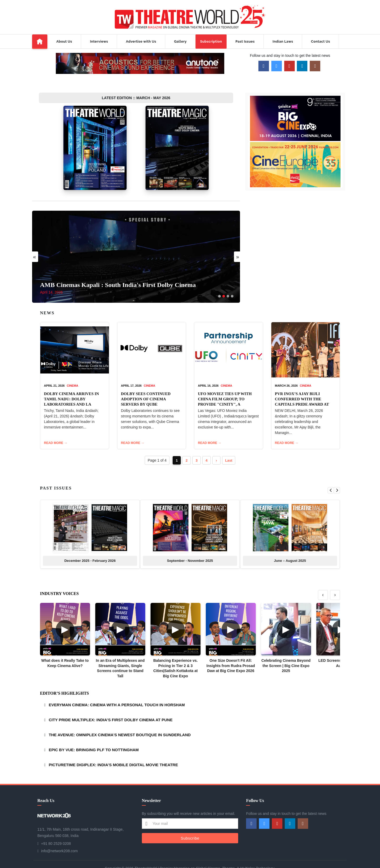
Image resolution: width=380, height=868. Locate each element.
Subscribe (190, 823)
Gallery (181, 41)
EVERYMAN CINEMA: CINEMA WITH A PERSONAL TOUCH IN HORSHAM (117, 690)
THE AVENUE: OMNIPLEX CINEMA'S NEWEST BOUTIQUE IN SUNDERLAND (120, 720)
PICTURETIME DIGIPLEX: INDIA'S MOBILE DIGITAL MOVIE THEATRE (113, 750)
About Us (64, 41)
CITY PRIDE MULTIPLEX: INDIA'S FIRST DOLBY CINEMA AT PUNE (111, 705)
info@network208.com (59, 836)
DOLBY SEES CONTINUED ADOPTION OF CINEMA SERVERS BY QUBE (146, 384)
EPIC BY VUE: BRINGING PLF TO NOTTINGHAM (94, 735)
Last (230, 446)
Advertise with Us (141, 41)
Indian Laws (283, 41)
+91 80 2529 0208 (56, 829)
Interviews (99, 41)
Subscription (211, 41)
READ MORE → (56, 428)
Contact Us (321, 41)
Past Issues (245, 41)
